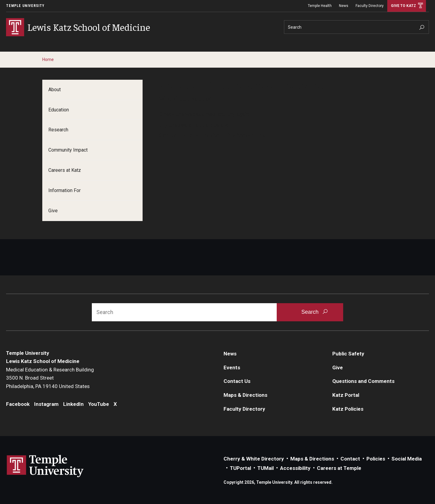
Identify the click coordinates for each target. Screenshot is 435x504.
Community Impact (68, 150)
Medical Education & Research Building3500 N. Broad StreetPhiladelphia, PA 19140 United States (50, 378)
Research (58, 130)
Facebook (18, 404)
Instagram (46, 404)
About (55, 90)
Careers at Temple (339, 468)
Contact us (173, 135)
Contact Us (237, 381)
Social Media (407, 459)
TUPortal (240, 468)
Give (53, 211)
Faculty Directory (370, 6)
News (344, 6)
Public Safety (348, 354)
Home (48, 59)
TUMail (266, 468)
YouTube (99, 404)
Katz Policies (348, 409)
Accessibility (295, 468)
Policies (376, 459)
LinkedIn (73, 404)
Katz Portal (346, 395)
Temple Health (320, 6)
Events (232, 368)
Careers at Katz (65, 170)
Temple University (25, 6)
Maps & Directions (245, 395)
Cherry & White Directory (254, 459)
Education (59, 110)
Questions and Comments (363, 381)
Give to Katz (403, 6)
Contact (350, 459)
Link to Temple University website (45, 466)
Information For (64, 190)
